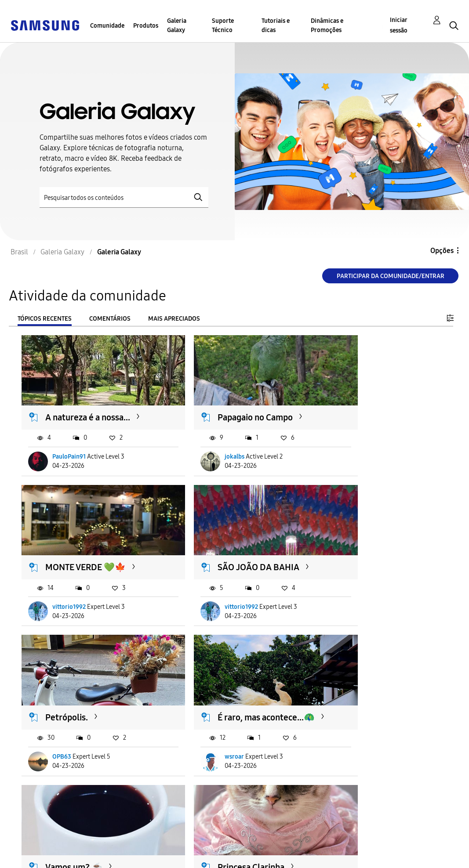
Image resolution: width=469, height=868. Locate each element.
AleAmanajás (215, 743)
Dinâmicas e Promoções (327, 25)
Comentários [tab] (110, 319)
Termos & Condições (158, 843)
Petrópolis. (212, 544)
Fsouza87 (355, 743)
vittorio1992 (359, 445)
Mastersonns (70, 743)
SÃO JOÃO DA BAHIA (87, 544)
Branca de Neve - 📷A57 (374, 698)
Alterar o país (258, 850)
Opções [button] (442, 251)
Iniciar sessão (399, 25)
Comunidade (107, 26)
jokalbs (207, 445)
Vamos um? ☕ (74, 693)
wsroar (352, 594)
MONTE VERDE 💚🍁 (376, 405)
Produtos (146, 26)
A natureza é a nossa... (88, 405)
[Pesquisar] (124, 197)
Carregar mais (53, 797)
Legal (133, 857)
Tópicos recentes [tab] (45, 319)
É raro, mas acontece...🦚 (378, 549)
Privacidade (33, 857)
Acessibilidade (38, 843)
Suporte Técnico (223, 25)
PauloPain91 (69, 445)
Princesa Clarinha (224, 693)
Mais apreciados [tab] (174, 319)
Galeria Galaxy (177, 25)
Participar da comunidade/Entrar (391, 276)
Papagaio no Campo (228, 405)
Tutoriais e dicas (276, 25)
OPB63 (207, 594)
